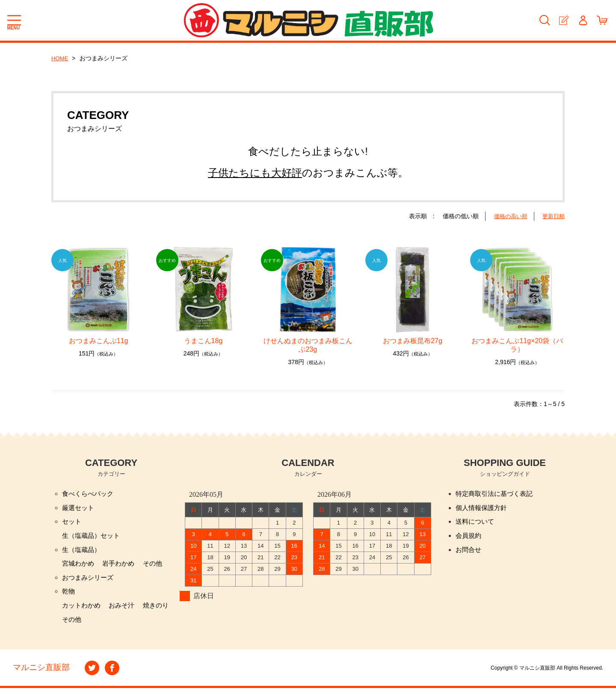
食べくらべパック (89, 494)
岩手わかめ (121, 567)
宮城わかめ (79, 567)
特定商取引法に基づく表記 (497, 494)
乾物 (69, 596)
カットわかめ (83, 610)
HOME (60, 58)
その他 (157, 567)
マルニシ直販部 (43, 674)
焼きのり (161, 610)
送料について (476, 523)
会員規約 (469, 538)
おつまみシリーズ (89, 581)
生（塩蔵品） (83, 552)
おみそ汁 (125, 610)
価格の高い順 (508, 216)
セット (72, 523)
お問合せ (469, 552)
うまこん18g (207, 341)
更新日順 (553, 216)
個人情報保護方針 (483, 509)
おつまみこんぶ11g (99, 341)
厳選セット (79, 509)
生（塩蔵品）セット (93, 538)
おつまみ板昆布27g (416, 341)
